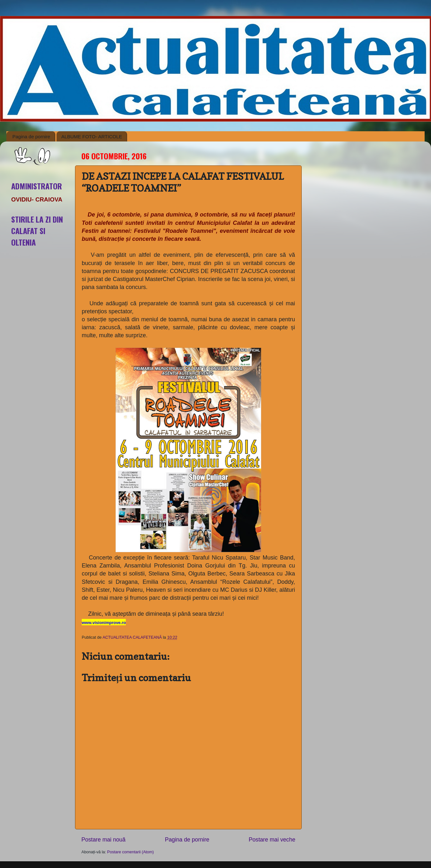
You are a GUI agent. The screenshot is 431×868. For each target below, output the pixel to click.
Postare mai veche (272, 840)
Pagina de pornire (31, 137)
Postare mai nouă (103, 840)
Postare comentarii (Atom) (131, 852)
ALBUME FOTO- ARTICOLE (92, 137)
